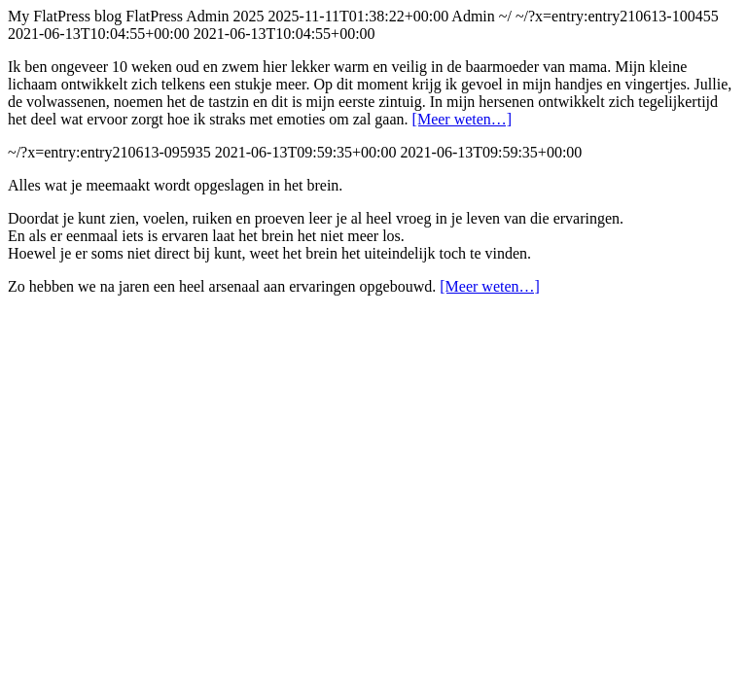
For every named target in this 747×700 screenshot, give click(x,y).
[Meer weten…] (462, 119)
